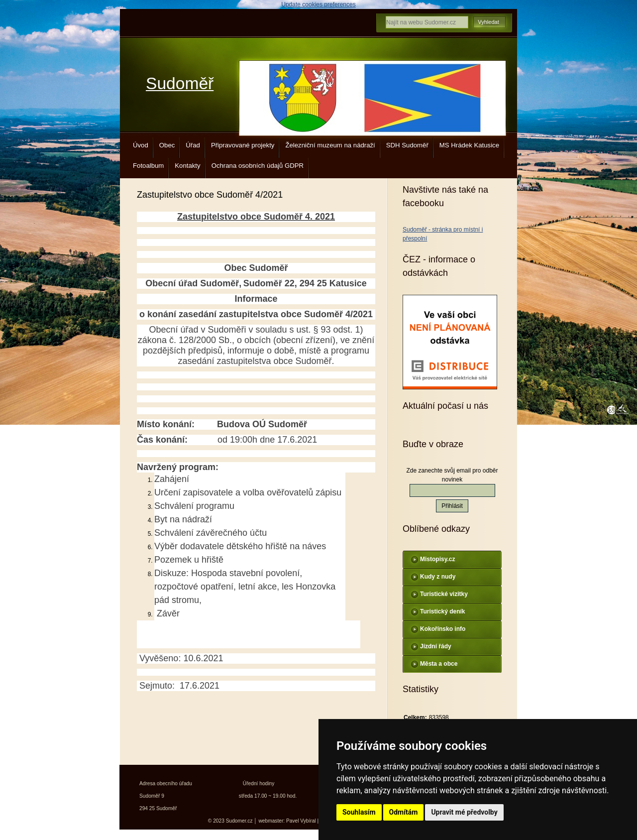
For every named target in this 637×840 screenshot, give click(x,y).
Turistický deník (442, 611)
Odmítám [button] (404, 812)
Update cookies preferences (318, 4)
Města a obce (439, 664)
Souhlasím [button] (359, 812)
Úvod (141, 145)
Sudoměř (180, 83)
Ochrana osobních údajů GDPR (258, 166)
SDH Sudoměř (407, 145)
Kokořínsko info (443, 629)
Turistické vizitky (444, 594)
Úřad (193, 145)
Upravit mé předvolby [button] (464, 812)
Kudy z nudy (438, 577)
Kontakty (187, 166)
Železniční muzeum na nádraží (330, 145)
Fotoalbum (148, 166)
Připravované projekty (243, 145)
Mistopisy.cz (437, 559)
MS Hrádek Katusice (469, 145)
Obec (167, 145)
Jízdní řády (436, 646)
